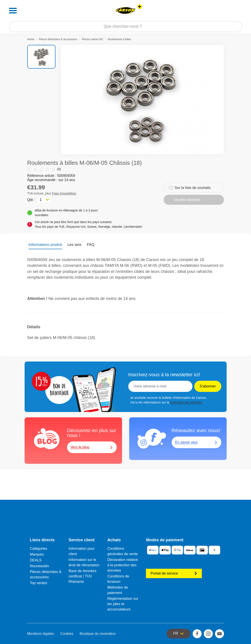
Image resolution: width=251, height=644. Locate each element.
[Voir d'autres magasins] (140, 7)
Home (31, 39)
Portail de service (174, 573)
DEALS (36, 560)
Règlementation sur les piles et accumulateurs (123, 604)
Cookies (67, 634)
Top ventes (39, 583)
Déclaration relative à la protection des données (123, 565)
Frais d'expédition (64, 193)
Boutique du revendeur (98, 634)
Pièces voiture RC (93, 39)
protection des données (186, 402)
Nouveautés (39, 566)
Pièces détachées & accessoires (58, 39)
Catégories (39, 549)
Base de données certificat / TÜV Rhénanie (83, 576)
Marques (37, 554)
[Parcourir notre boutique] (125, 27)
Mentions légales (41, 634)
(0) (44, 169)
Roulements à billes (119, 39)
